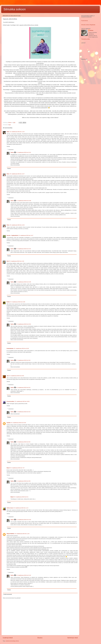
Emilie (8, 302)
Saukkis (9, 423)
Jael (8, 376)
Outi (8, 261)
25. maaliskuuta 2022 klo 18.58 (22, 401)
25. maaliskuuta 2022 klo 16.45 (24, 282)
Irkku (8, 174)
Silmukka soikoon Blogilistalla (88, 25)
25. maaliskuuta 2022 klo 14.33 (17, 261)
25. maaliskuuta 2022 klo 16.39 (24, 201)
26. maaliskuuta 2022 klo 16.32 (24, 520)
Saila (8, 132)
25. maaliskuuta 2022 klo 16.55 (21, 348)
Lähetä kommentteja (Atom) (12, 641)
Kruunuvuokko (10, 401)
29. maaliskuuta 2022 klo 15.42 (24, 575)
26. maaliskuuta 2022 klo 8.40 (23, 360)
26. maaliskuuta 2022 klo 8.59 (23, 481)
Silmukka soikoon (15, 9)
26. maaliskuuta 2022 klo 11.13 (21, 508)
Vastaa (8, 146)
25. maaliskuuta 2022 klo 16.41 (24, 249)
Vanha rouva (10, 508)
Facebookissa (85, 21)
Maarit (8, 468)
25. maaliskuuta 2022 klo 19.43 (19, 423)
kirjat (10, 125)
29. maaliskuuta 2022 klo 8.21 (21, 497)
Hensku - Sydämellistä (12, 235)
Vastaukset (11, 150)
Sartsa (12, 152)
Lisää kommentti (8, 594)
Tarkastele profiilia (86, 39)
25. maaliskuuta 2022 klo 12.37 (17, 174)
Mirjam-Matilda (10, 534)
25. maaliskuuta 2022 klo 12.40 (17, 225)
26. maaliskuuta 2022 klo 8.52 (23, 442)
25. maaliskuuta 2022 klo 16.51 (24, 324)
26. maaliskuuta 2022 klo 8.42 (23, 388)
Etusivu (40, 638)
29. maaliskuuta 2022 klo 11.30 (22, 534)
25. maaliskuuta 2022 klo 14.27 (26, 235)
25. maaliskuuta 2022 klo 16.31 (24, 152)
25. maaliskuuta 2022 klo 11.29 (17, 132)
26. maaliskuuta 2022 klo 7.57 (17, 468)
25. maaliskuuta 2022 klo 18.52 (17, 376)
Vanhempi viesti (72, 638)
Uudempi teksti (8, 638)
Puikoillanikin (10, 348)
